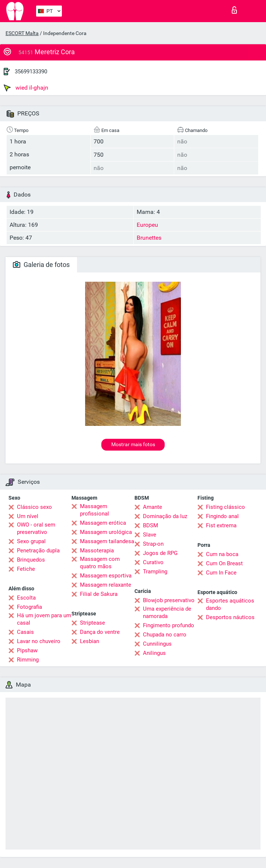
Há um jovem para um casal (44, 619)
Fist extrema (221, 525)
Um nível (28, 516)
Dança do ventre (100, 632)
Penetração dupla (38, 551)
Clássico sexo (34, 507)
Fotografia (29, 607)
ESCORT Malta (22, 33)
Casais (25, 632)
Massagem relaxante (106, 585)
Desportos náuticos (230, 617)
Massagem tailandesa (107, 541)
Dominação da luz (165, 516)
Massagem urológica (106, 532)
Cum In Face (221, 573)
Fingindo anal (222, 516)
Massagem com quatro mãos (100, 563)
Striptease (92, 623)
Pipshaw (27, 650)
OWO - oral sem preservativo (36, 528)
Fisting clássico (225, 507)
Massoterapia (97, 551)
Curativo (153, 562)
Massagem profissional (94, 510)
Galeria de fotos (41, 265)
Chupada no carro (165, 635)
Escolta (26, 598)
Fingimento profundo (169, 625)
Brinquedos (31, 560)
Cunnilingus (157, 644)
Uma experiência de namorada (167, 612)
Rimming (28, 660)
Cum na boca (222, 554)
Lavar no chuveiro (39, 641)
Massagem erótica (103, 523)
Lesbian (90, 641)
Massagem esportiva (106, 576)
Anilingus (154, 653)
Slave (150, 535)
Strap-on (153, 544)
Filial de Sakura (99, 594)
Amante (153, 507)
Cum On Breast (224, 563)
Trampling (155, 572)
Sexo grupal (31, 541)
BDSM (150, 525)
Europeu (147, 225)
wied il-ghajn (26, 88)
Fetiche (26, 569)
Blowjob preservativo (169, 600)
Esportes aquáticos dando (230, 604)
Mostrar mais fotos (133, 444)
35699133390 (31, 72)
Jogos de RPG (160, 553)
